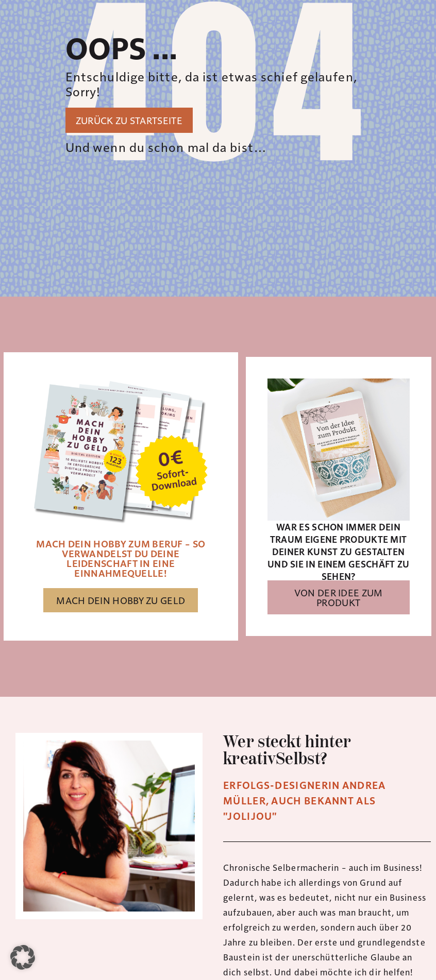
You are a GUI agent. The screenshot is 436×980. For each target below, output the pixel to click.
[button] (23, 957)
